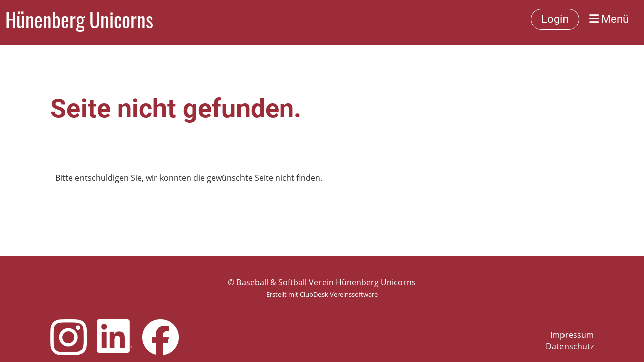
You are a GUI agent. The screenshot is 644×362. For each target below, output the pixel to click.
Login (555, 19)
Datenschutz (570, 346)
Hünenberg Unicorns (79, 19)
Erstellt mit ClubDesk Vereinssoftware (322, 294)
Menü (609, 19)
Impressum (572, 335)
